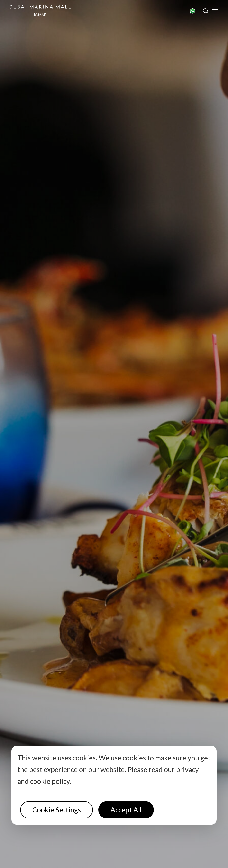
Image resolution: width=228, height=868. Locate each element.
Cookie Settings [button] (57, 810)
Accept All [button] (126, 810)
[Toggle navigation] (215, 10)
